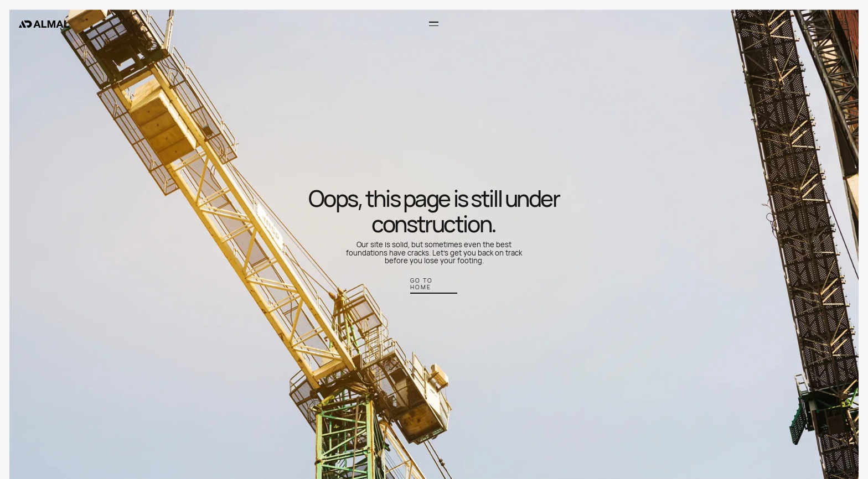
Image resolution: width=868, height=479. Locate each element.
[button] (433, 24)
